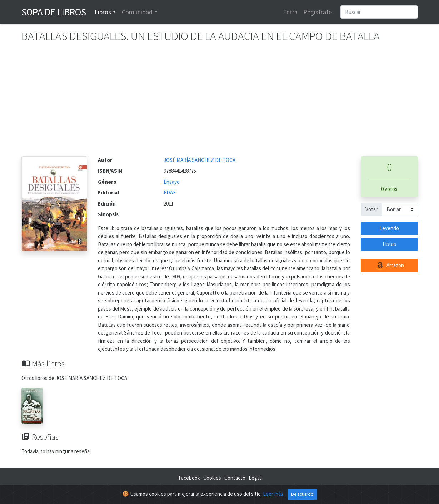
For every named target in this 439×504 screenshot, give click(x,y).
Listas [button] (389, 244)
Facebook (189, 478)
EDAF (170, 192)
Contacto (235, 478)
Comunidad (137, 12)
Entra (290, 12)
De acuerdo (302, 496)
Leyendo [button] (389, 228)
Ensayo (172, 182)
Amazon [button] (389, 266)
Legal (255, 478)
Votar (371, 209)
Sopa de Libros (54, 12)
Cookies (212, 478)
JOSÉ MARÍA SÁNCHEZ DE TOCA (199, 160)
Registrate (318, 12)
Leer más (273, 496)
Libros (103, 12)
